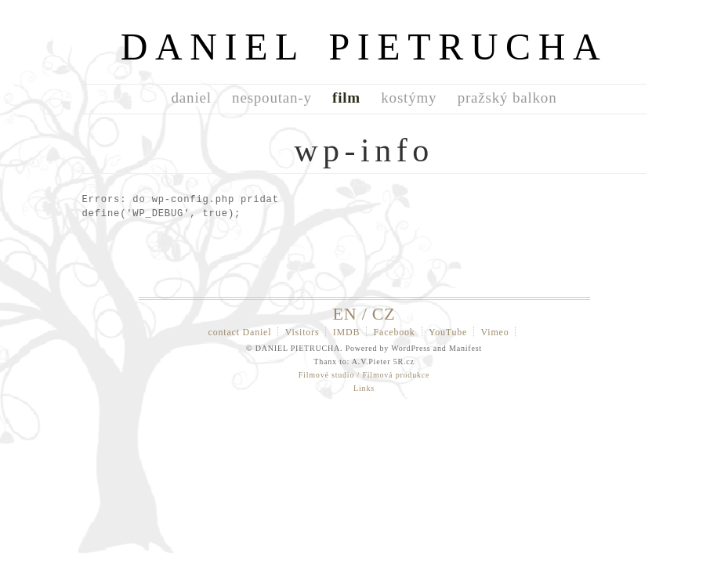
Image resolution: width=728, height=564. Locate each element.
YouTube (448, 332)
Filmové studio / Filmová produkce (364, 375)
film (346, 98)
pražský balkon (507, 98)
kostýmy (409, 98)
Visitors (302, 332)
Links (364, 388)
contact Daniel (240, 332)
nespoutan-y (272, 98)
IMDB (347, 332)
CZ (384, 314)
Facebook (395, 332)
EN (344, 314)
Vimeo (495, 332)
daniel (192, 98)
